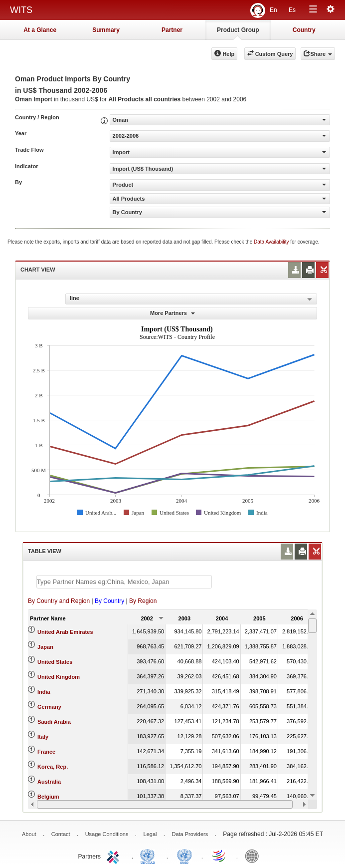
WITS (21, 10)
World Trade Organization (219, 856)
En (273, 10)
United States (55, 662)
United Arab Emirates (65, 632)
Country (304, 30)
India (44, 692)
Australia (49, 782)
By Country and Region (59, 601)
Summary (106, 30)
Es (292, 10)
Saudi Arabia (54, 722)
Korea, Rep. (53, 767)
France (46, 752)
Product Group (238, 30)
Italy (43, 737)
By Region (143, 601)
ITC (115, 856)
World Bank (254, 856)
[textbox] (124, 582)
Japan (45, 647)
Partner (172, 30)
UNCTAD (150, 856)
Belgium (48, 797)
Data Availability (272, 242)
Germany (49, 707)
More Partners (172, 313)
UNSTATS (184, 856)
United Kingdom (59, 677)
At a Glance (40, 30)
